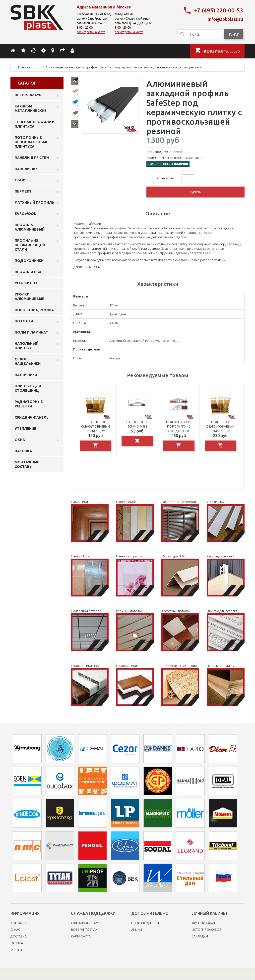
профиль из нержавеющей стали (30, 245)
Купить (195, 192)
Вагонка (23, 451)
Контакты (19, 923)
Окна (20, 440)
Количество (165, 178)
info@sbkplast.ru (225, 19)
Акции (137, 930)
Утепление (26, 429)
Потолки (24, 321)
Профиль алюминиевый (30, 227)
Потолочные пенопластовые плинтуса (32, 142)
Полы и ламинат (31, 332)
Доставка (19, 936)
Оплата (17, 943)
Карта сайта (81, 936)
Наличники (26, 375)
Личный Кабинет (206, 923)
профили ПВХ (28, 272)
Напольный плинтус (27, 346)
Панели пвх (26, 169)
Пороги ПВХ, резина (34, 310)
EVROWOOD (26, 214)
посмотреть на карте (91, 32)
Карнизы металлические (31, 108)
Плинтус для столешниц (28, 388)
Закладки (200, 936)
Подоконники (29, 261)
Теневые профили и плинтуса (35, 124)
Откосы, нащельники (28, 361)
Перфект (23, 191)
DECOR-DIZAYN (28, 95)
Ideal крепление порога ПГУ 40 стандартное (179, 426)
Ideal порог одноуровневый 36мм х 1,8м (220, 426)
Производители (145, 923)
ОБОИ (20, 180)
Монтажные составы (27, 464)
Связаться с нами (86, 923)
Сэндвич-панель (32, 417)
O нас (15, 930)
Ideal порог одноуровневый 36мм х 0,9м (96, 426)
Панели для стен (32, 158)
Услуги (16, 950)
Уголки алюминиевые (30, 296)
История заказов (207, 930)
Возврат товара (84, 930)
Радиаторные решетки (29, 404)
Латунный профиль (34, 202)
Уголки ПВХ (26, 283)
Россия (177, 152)
